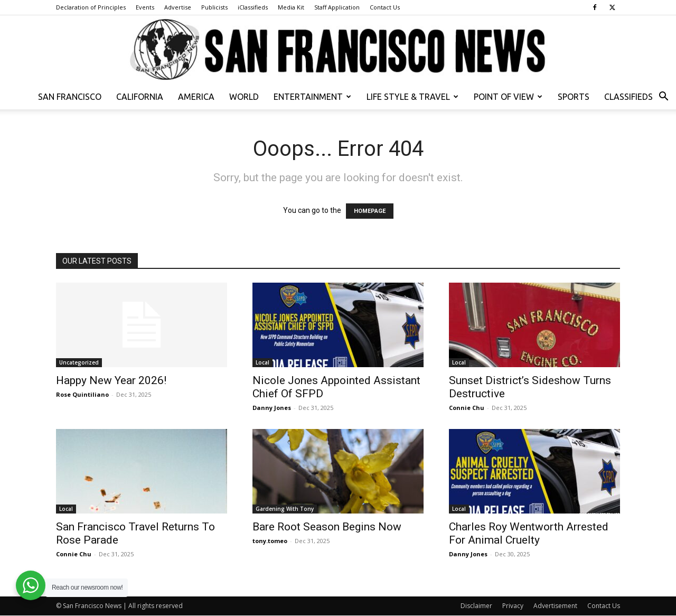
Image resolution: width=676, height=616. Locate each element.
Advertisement (555, 606)
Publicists (214, 7)
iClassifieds (253, 7)
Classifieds (628, 97)
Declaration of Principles (91, 7)
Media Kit (291, 7)
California (140, 97)
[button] (663, 97)
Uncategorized (79, 362)
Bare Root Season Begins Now (327, 527)
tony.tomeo (270, 541)
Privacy (513, 606)
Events (145, 7)
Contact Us (385, 7)
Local (262, 362)
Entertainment (312, 97)
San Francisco (70, 97)
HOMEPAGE (370, 211)
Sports (574, 97)
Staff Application (337, 7)
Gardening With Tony (285, 509)
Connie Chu (467, 408)
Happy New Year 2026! (111, 380)
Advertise (178, 7)
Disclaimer (476, 606)
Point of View (508, 97)
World (244, 97)
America (196, 97)
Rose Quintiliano (82, 394)
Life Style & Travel (412, 97)
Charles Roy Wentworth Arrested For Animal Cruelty (529, 533)
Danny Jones (272, 408)
